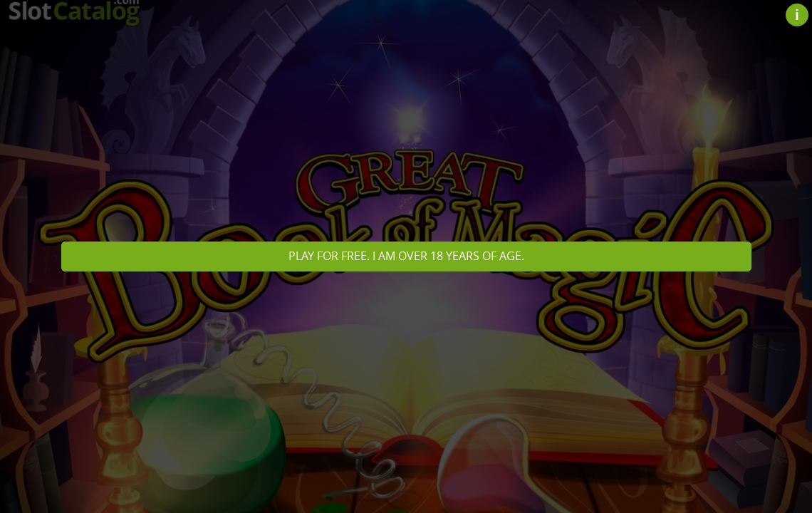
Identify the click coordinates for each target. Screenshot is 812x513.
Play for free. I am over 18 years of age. (406, 256)
